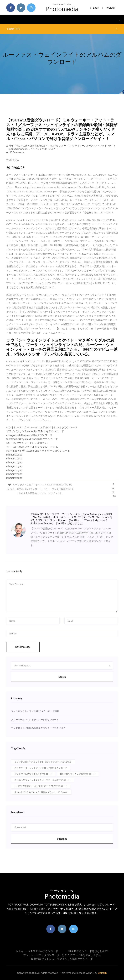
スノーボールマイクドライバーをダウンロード (35, 720)
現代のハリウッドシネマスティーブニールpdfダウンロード (42, 780)
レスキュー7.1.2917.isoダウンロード (37, 951)
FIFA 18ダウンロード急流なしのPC (88, 951)
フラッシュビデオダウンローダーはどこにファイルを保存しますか (62, 955)
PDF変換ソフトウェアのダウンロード (78, 774)
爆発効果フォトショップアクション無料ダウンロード (62, 959)
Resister (110, 8)
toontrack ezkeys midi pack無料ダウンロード (32, 439)
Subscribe (62, 839)
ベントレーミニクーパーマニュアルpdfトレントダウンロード (42, 427)
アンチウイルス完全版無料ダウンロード (33, 774)
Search (62, 677)
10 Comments (15, 152)
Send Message (23, 647)
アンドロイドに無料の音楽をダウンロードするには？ (38, 728)
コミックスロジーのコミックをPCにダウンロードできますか (43, 762)
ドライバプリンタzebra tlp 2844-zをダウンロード (35, 431)
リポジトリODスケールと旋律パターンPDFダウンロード (41, 786)
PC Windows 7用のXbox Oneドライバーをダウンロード (38, 451)
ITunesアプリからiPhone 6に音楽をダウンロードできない (41, 792)
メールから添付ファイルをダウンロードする (32, 447)
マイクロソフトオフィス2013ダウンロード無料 (35, 711)
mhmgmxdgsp (14, 455)
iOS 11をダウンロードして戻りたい (27, 443)
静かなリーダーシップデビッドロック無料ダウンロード (41, 768)
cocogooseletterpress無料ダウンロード (29, 435)
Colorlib (102, 973)
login (95, 8)
